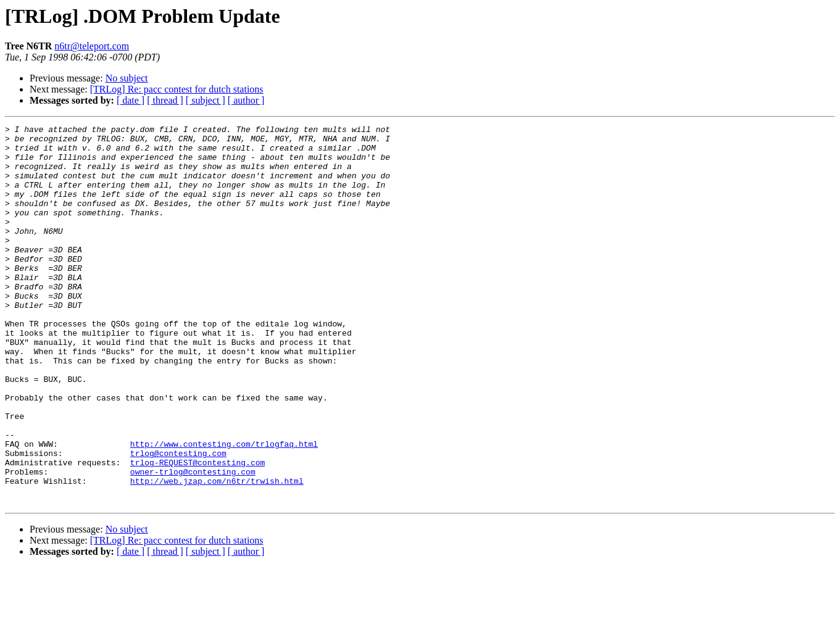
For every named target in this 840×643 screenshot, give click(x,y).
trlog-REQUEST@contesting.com (198, 531)
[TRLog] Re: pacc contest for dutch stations (177, 89)
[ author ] (246, 100)
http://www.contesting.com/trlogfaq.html (224, 508)
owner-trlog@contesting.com (193, 542)
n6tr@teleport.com (92, 46)
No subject (127, 78)
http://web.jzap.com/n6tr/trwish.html (217, 553)
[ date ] (131, 100)
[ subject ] (206, 100)
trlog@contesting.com (178, 520)
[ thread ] (165, 100)
